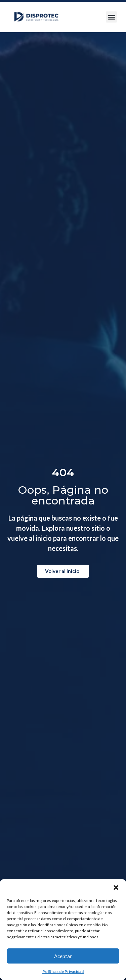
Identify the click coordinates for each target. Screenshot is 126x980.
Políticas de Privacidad (63, 971)
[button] (116, 888)
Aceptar (63, 956)
